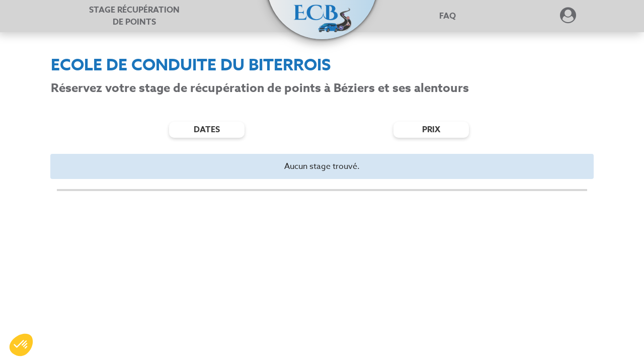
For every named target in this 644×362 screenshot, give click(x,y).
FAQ (448, 16)
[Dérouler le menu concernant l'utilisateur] (568, 19)
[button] (322, 11)
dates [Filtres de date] (207, 130)
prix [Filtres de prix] (431, 130)
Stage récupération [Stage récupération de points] (134, 16)
